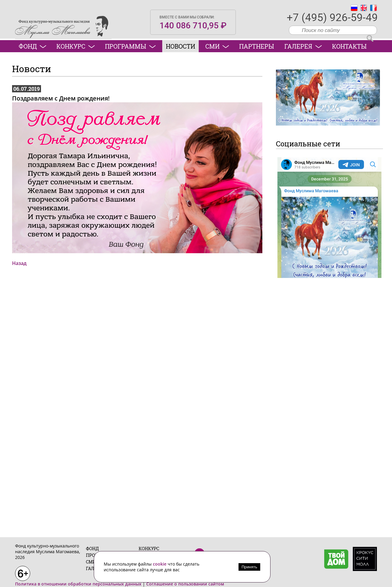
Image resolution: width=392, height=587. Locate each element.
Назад (19, 263)
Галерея (303, 46)
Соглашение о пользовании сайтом (185, 584)
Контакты (349, 46)
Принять (249, 567)
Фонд (32, 46)
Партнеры (257, 46)
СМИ (217, 46)
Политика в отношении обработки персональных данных (78, 584)
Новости (180, 46)
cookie (160, 564)
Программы (130, 46)
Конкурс (76, 46)
